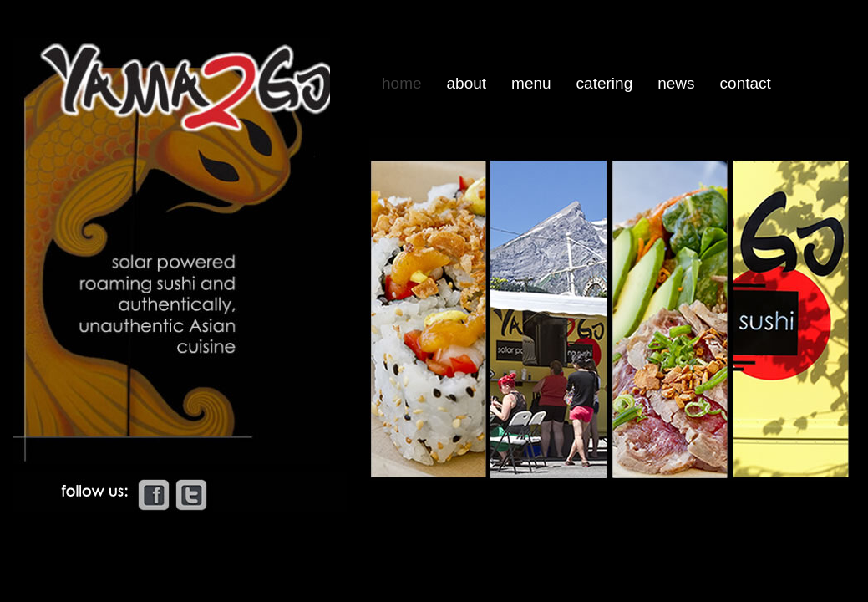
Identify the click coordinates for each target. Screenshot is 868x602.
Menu (531, 83)
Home (402, 83)
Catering (605, 83)
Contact (746, 83)
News (676, 83)
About (467, 83)
